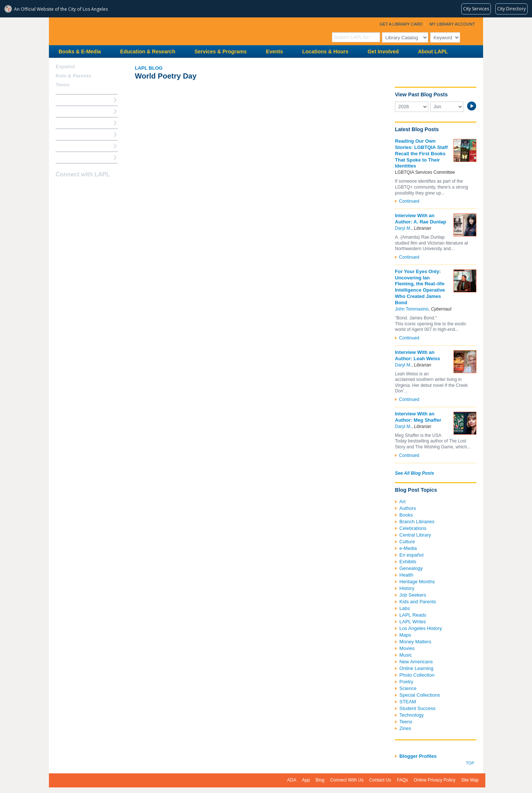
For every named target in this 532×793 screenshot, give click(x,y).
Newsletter (99, 189)
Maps (405, 635)
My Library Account (452, 24)
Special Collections (420, 695)
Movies (407, 648)
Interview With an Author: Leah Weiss (418, 355)
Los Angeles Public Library (140, 31)
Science (408, 688)
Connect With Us (347, 780)
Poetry (406, 682)
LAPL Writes (413, 622)
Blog (320, 780)
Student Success (418, 708)
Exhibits (408, 562)
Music (406, 655)
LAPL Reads (413, 615)
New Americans (416, 662)
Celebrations (413, 528)
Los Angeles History (421, 628)
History (407, 588)
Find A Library (72, 157)
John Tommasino (412, 309)
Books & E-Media (80, 52)
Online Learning (416, 668)
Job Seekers (413, 595)
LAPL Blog (149, 68)
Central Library (415, 535)
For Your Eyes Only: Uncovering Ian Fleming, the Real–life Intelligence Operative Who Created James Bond (420, 287)
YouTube (86, 189)
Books (406, 515)
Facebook (60, 189)
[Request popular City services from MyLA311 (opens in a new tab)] (476, 9)
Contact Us (380, 780)
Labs (405, 608)
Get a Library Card (401, 24)
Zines (405, 728)
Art (403, 502)
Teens (406, 722)
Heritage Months (417, 582)
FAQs (402, 780)
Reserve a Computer (79, 123)
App (306, 780)
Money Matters (415, 642)
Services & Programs (221, 52)
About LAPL (433, 52)
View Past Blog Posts (421, 94)
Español (65, 67)
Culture (407, 542)
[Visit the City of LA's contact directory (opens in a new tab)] (511, 9)
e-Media (408, 548)
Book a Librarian (75, 146)
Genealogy (411, 568)
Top (470, 763)
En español (411, 555)
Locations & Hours (325, 52)
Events (275, 52)
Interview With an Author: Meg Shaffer (418, 417)
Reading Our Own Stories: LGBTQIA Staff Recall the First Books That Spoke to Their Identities (421, 154)
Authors (408, 508)
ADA (292, 780)
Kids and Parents (418, 602)
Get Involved (383, 52)
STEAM (408, 702)
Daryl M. (403, 228)
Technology (412, 715)
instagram (73, 189)
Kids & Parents (73, 76)
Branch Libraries (417, 522)
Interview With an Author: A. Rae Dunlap (420, 219)
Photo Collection (417, 675)
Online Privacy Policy (435, 780)
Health (406, 575)
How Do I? (67, 100)
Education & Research (148, 52)
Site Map (470, 780)
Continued (409, 201)
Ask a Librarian (73, 134)
